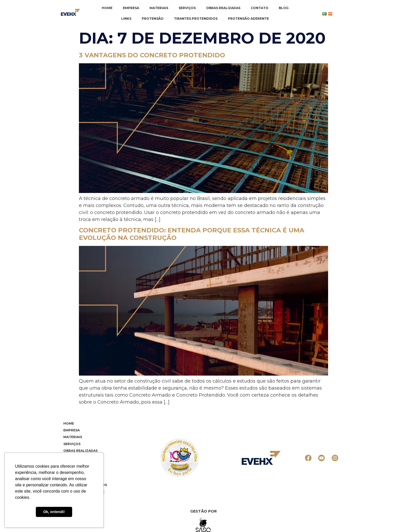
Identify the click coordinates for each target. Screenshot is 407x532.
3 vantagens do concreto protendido (152, 55)
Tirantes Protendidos (196, 19)
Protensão (153, 19)
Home (107, 8)
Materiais (159, 8)
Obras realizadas (223, 8)
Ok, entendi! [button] (54, 512)
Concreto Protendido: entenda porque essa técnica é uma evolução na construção (192, 234)
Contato (260, 8)
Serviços (187, 8)
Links (126, 19)
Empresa (131, 8)
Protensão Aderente (248, 19)
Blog (284, 8)
